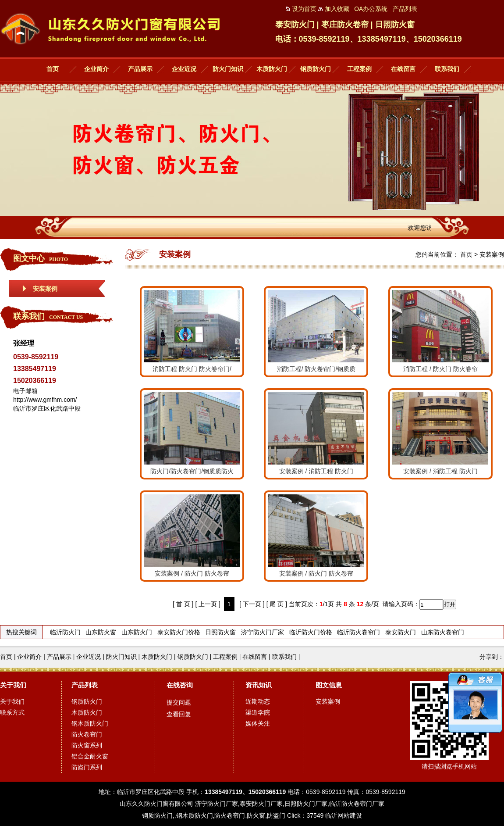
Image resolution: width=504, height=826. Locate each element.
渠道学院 (258, 712)
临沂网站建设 (344, 815)
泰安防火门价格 (179, 632)
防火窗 (256, 815)
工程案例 (359, 69)
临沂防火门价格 (311, 632)
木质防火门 (272, 69)
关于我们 (13, 685)
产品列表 (85, 685)
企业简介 (96, 69)
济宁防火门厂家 (263, 632)
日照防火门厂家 (306, 804)
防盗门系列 (87, 767)
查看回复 (179, 714)
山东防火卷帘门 (443, 632)
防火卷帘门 (87, 734)
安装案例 (45, 289)
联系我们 (447, 69)
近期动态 (258, 701)
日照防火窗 (220, 632)
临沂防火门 (65, 632)
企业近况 (184, 69)
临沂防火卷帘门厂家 (357, 804)
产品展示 (140, 69)
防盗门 (276, 815)
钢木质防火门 (90, 723)
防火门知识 (228, 69)
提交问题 (179, 702)
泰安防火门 (401, 632)
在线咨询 (180, 685)
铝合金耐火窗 (90, 756)
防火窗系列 (87, 745)
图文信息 (329, 685)
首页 (53, 69)
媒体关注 (258, 723)
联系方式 (12, 712)
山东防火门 (137, 632)
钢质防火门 (316, 69)
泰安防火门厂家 (261, 804)
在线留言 (403, 69)
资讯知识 (259, 685)
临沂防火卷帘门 (358, 632)
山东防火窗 (101, 632)
